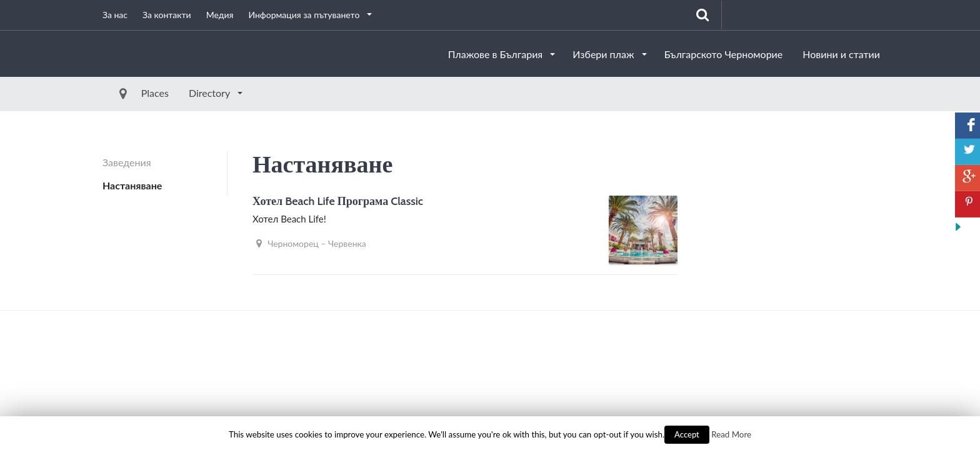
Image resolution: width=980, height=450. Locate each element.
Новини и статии (841, 54)
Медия (220, 15)
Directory (182, 93)
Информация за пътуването (305, 15)
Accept (687, 434)
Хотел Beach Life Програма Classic (338, 201)
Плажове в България (497, 54)
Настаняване (132, 185)
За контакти (167, 15)
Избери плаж (604, 54)
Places (126, 93)
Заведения (127, 162)
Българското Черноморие (724, 54)
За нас (115, 15)
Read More (731, 434)
